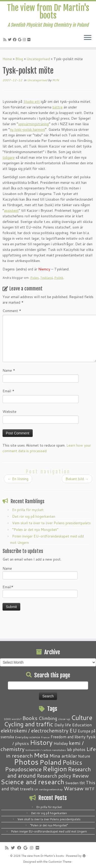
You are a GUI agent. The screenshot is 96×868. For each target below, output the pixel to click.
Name (9, 370)
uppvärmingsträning (34, 124)
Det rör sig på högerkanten (34, 516)
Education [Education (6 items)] (82, 725)
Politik (59, 278)
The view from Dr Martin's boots (48, 12)
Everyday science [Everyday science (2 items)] (27, 737)
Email (8, 391)
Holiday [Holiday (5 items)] (61, 743)
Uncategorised (38, 59)
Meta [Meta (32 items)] (41, 755)
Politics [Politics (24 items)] (72, 762)
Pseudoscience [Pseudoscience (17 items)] (23, 769)
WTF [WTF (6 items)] (90, 789)
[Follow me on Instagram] (25, 40)
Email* (40, 591)
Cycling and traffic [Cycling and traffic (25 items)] (29, 724)
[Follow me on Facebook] (15, 40)
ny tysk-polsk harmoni (27, 129)
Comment (12, 311)
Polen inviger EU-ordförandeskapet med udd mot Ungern (49, 831)
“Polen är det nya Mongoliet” (35, 530)
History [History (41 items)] (41, 742)
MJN (56, 80)
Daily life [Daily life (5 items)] (63, 725)
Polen (34, 278)
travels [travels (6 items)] (27, 789)
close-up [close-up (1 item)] (64, 719)
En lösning (18, 479)
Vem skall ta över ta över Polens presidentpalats (51, 523)
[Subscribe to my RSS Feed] (6, 40)
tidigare (9, 157)
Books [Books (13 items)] (30, 718)
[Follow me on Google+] (20, 40)
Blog (19, 59)
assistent (11, 210)
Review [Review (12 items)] (80, 776)
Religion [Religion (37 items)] (55, 769)
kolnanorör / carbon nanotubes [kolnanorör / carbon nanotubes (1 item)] (46, 750)
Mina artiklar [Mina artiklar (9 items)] (63, 756)
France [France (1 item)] (45, 737)
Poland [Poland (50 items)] (51, 762)
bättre (57, 107)
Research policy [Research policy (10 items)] (54, 776)
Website (9, 412)
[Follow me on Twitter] (10, 40)
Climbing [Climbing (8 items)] (48, 718)
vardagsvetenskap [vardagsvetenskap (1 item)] (51, 789)
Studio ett (32, 102)
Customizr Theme (60, 862)
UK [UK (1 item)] (36, 789)
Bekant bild (77, 479)
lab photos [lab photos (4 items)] (76, 749)
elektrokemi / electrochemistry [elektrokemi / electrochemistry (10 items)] (35, 731)
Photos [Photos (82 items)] (26, 762)
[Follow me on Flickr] (30, 40)
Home (7, 59)
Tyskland (46, 278)
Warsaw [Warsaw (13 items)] (74, 788)
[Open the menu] (88, 38)
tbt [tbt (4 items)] (82, 783)
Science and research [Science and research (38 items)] (32, 782)
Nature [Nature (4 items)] (84, 756)
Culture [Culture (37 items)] (82, 717)
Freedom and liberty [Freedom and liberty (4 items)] (68, 737)
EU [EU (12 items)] (73, 730)
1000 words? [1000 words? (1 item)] (13, 719)
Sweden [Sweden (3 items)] (72, 783)
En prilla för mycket (28, 510)
